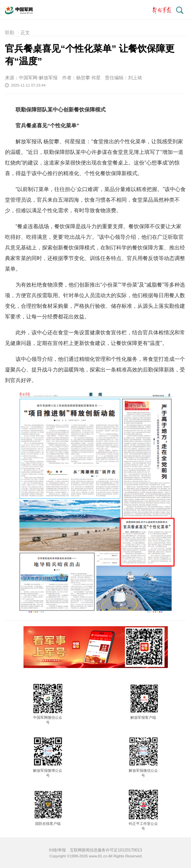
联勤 (10, 33)
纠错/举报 (57, 850)
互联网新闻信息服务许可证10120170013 (106, 850)
